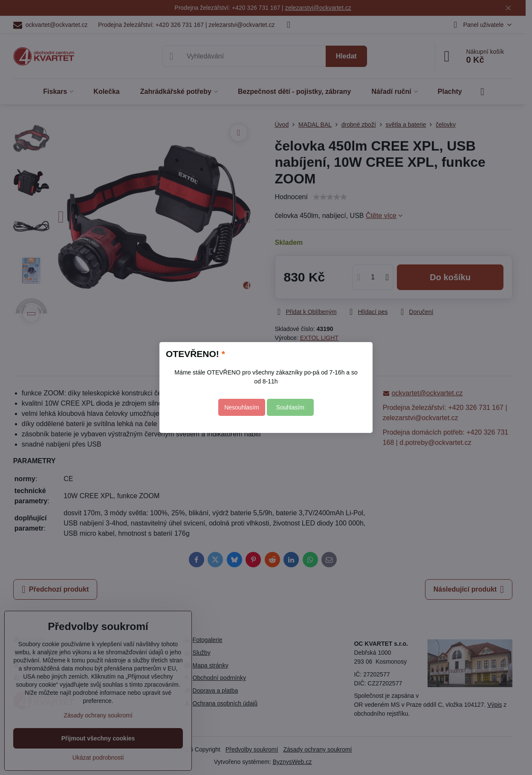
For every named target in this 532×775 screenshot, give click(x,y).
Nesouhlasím (242, 407)
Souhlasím (290, 407)
